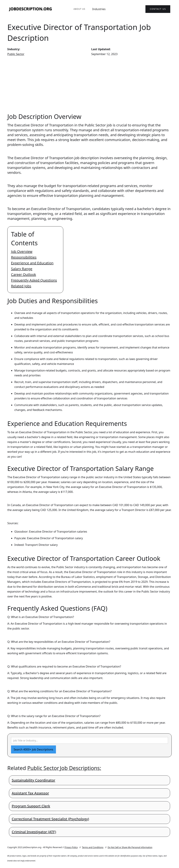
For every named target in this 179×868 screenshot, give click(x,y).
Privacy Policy (71, 847)
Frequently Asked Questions (34, 280)
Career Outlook (24, 274)
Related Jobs (21, 286)
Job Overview (22, 251)
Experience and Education (32, 263)
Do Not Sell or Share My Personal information (130, 847)
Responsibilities (24, 257)
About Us (79, 9)
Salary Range (22, 269)
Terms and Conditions (93, 847)
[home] (31, 9)
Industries (99, 9)
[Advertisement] (89, 84)
